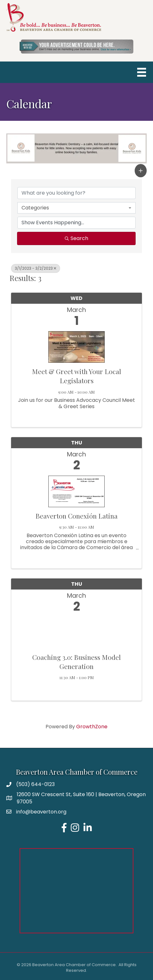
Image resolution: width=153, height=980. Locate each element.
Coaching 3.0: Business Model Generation (76, 662)
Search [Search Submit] (76, 238)
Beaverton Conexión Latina (76, 516)
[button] (141, 171)
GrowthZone (92, 727)
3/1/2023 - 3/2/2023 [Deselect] (36, 268)
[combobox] (76, 208)
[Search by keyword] (76, 193)
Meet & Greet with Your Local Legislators (76, 376)
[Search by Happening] (76, 223)
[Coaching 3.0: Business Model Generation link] (76, 631)
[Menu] (142, 72)
